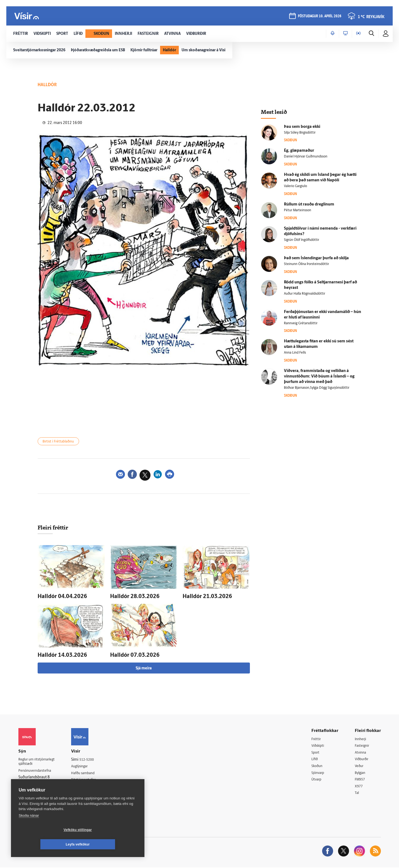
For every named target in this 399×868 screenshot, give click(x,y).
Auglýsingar (87, 765)
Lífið (315, 758)
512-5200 (94, 758)
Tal (357, 793)
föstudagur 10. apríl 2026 (319, 17)
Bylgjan (361, 772)
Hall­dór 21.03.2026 (201, 597)
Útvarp (317, 779)
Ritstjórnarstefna (92, 779)
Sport (316, 751)
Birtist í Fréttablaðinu (61, 442)
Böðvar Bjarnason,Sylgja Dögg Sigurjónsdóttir (317, 388)
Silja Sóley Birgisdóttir (300, 133)
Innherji (362, 737)
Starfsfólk (85, 793)
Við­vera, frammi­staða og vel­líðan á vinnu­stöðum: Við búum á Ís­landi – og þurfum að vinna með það (319, 377)
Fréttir (317, 737)
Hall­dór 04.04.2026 (56, 597)
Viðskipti (319, 744)
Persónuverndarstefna (37, 770)
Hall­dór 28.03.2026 (129, 597)
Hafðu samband (91, 772)
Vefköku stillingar (45, 844)
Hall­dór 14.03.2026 (56, 654)
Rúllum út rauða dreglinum (309, 205)
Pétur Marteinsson (298, 210)
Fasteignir (363, 744)
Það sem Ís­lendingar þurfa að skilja (316, 258)
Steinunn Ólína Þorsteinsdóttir (306, 264)
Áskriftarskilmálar (92, 786)
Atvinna (361, 751)
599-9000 (35, 790)
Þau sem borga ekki (302, 127)
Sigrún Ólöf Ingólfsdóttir (302, 240)
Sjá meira (144, 666)
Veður (360, 765)
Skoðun (318, 765)
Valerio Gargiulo (295, 186)
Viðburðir (363, 758)
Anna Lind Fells (295, 353)
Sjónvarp (319, 772)
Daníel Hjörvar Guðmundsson (306, 157)
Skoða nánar (29, 830)
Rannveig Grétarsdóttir (301, 323)
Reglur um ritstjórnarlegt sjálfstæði (40, 760)
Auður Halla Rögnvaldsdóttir (305, 294)
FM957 (361, 779)
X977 (359, 786)
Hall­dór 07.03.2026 (129, 654)
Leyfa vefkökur (110, 844)
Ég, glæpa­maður (299, 151)
